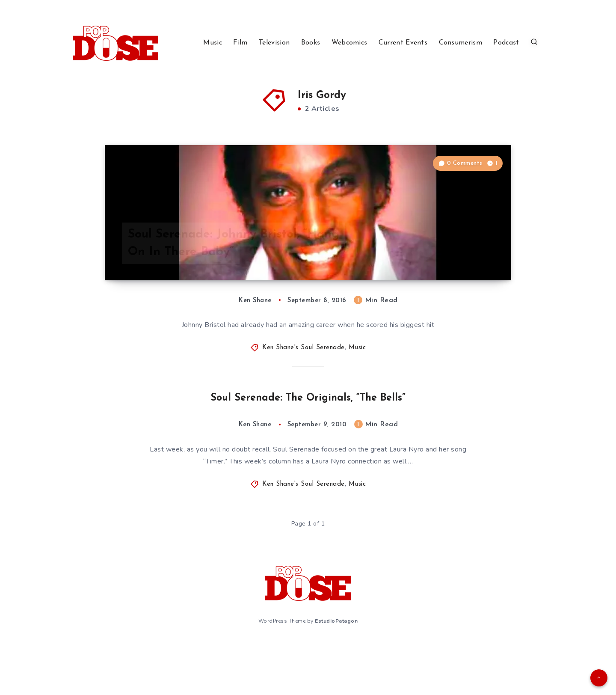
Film (240, 43)
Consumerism (461, 43)
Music (213, 43)
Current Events (403, 43)
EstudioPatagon (336, 673)
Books (311, 43)
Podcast (506, 43)
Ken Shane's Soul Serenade (304, 401)
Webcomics (349, 43)
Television (274, 43)
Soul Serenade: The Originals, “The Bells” (308, 450)
